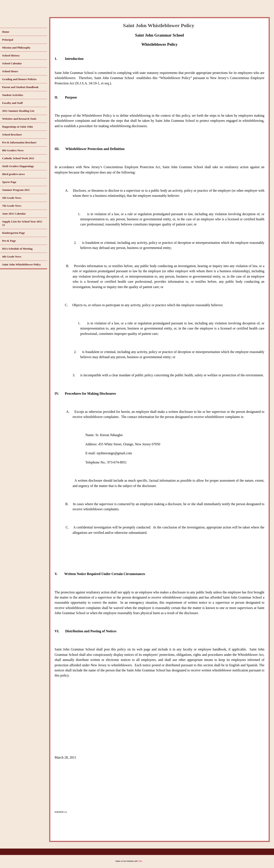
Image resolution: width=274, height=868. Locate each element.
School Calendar (12, 63)
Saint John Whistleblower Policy (21, 264)
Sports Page (9, 182)
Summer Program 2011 (16, 190)
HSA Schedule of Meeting (17, 249)
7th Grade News (12, 206)
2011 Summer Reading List (18, 111)
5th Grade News (12, 198)
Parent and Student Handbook (20, 87)
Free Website (128, 861)
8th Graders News (13, 150)
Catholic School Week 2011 (18, 158)
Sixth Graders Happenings (18, 166)
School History (11, 55)
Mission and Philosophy (16, 48)
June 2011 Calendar (14, 214)
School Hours (10, 71)
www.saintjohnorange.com (50, 8)
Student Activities (13, 95)
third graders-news (13, 174)
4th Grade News (12, 257)
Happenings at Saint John (17, 127)
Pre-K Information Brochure (19, 142)
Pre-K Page (9, 241)
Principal (8, 40)
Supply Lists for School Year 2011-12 (22, 223)
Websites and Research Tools (19, 119)
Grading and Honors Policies (19, 79)
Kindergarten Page (13, 233)
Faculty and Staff (12, 103)
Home (6, 32)
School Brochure (12, 135)
